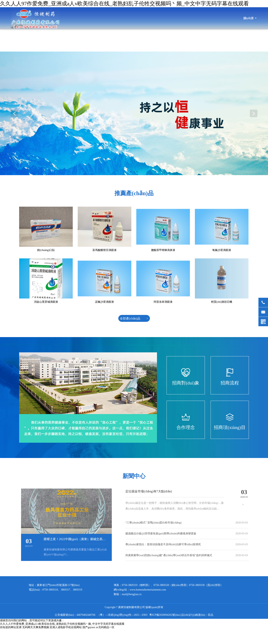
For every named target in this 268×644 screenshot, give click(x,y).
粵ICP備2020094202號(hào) (165, 615)
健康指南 (258, 40)
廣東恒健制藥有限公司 (35, 18)
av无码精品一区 (105, 627)
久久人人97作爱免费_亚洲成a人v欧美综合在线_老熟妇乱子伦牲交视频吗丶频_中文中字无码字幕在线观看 (124, 4)
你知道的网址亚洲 (11, 627)
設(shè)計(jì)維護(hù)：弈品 (197, 615)
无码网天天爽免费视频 (36, 627)
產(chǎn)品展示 (188, 40)
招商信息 (238, 40)
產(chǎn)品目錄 (160, 40)
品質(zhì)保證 (215, 40)
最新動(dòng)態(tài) (130, 40)
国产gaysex (89, 627)
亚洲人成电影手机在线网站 (66, 627)
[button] (254, 113)
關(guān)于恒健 (100, 40)
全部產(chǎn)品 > (134, 318)
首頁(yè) (76, 40)
